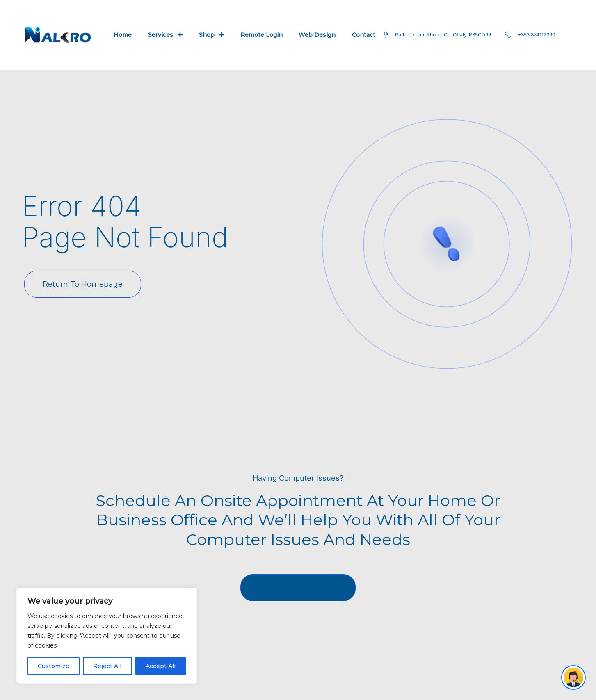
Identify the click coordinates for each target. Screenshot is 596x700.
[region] (107, 636)
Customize (54, 666)
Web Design (317, 35)
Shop (212, 35)
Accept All (161, 666)
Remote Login (261, 35)
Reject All (107, 666)
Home (123, 35)
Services (166, 35)
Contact (364, 35)
